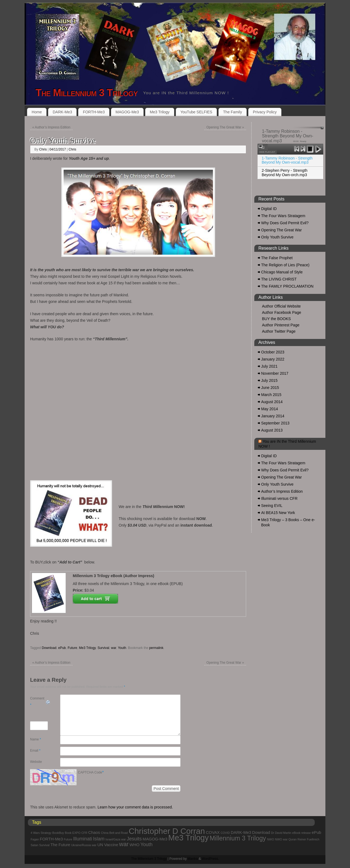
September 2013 (275, 423)
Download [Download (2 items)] (261, 832)
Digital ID (269, 209)
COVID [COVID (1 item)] (225, 833)
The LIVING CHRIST (279, 279)
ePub (62, 648)
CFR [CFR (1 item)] (84, 833)
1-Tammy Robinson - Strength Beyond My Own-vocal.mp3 (287, 160)
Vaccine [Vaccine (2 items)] (111, 845)
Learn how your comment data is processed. (135, 807)
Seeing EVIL (272, 506)
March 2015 (271, 395)
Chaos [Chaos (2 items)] (94, 832)
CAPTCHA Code (90, 772)
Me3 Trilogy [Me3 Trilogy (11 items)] (188, 838)
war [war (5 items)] (124, 844)
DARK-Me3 (62, 112)
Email (35, 751)
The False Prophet (277, 258)
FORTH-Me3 (94, 112)
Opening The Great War (225, 127)
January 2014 (273, 416)
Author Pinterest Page (281, 325)
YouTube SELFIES (196, 112)
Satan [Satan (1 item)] (34, 845)
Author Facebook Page (282, 312)
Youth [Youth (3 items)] (146, 845)
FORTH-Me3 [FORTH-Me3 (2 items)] (51, 839)
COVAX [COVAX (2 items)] (213, 832)
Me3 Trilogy (160, 112)
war (114, 648)
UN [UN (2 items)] (100, 845)
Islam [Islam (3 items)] (99, 839)
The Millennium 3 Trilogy (87, 93)
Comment (37, 702)
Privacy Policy (265, 112)
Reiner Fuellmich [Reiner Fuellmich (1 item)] (308, 839)
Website (36, 762)
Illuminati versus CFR (279, 498)
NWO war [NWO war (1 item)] (281, 839)
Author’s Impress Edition (51, 127)
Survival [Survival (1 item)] (44, 845)
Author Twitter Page (279, 331)
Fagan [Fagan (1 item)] (35, 839)
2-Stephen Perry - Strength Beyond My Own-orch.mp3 (285, 172)
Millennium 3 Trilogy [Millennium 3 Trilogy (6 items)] (238, 838)
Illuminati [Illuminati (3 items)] (82, 839)
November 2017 (275, 373)
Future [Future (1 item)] (68, 839)
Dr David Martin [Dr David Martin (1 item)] (281, 833)
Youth (122, 648)
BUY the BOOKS (276, 319)
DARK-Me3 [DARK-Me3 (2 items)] (241, 832)
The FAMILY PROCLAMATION (287, 286)
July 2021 (269, 366)
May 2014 (269, 409)
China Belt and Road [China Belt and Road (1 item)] (114, 833)
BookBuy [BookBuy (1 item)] (58, 833)
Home (37, 112)
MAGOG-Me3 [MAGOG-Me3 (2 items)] (155, 839)
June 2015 (270, 388)
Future (72, 648)
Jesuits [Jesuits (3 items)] (134, 839)
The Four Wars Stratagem (283, 216)
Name (36, 739)
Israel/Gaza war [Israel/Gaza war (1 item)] (116, 839)
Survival (103, 648)
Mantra (193, 859)
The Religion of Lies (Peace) (285, 265)
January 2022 (273, 359)
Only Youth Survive (277, 237)
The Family (233, 112)
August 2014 (272, 402)
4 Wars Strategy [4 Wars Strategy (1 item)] (41, 833)
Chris (43, 149)
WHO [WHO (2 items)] (135, 845)
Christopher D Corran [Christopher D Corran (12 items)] (167, 831)
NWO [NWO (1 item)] (270, 839)
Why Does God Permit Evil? (285, 223)
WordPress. (210, 859)
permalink (156, 648)
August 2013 (272, 430)
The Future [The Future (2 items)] (60, 845)
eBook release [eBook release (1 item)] (302, 833)
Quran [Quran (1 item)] (293, 839)
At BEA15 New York (278, 513)
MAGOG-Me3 (127, 112)
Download (49, 648)
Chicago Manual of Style (282, 272)
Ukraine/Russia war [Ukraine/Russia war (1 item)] (84, 845)
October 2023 (273, 352)
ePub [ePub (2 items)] (317, 832)
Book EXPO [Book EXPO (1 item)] (73, 833)
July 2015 (269, 380)
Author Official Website (281, 306)
